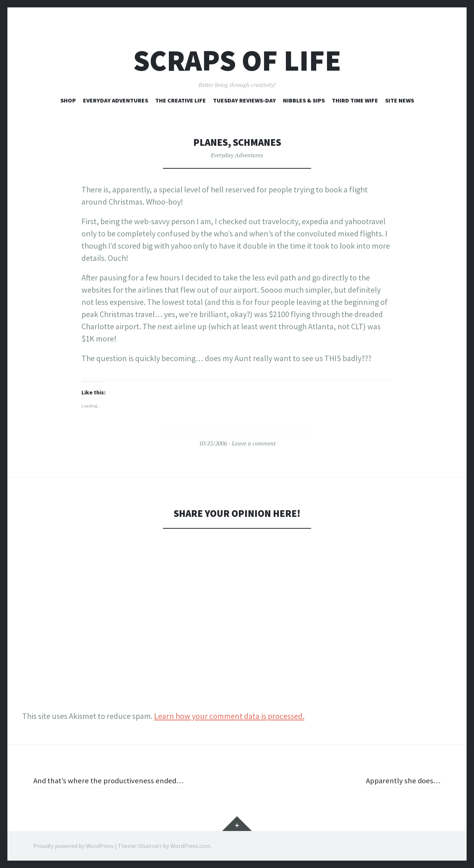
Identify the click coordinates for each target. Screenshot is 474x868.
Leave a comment (254, 443)
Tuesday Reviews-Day (244, 100)
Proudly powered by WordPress (74, 846)
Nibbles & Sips (304, 100)
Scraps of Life (237, 60)
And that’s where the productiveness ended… (111, 780)
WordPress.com (190, 846)
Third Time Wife (355, 100)
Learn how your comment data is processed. (229, 716)
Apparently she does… (402, 780)
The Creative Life (181, 100)
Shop (68, 100)
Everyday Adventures (116, 100)
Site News (400, 100)
